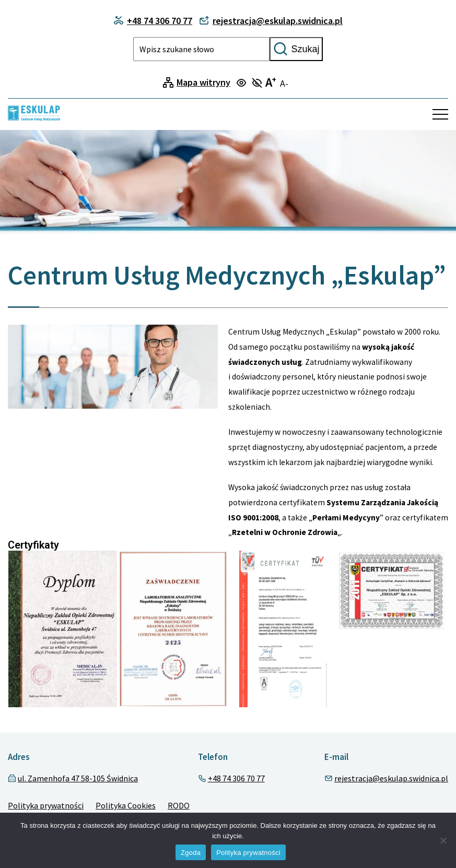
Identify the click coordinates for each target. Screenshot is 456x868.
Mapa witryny (203, 82)
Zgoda (191, 853)
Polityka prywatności (46, 805)
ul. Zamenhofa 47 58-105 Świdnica (78, 778)
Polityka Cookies (126, 805)
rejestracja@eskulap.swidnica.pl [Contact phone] (271, 21)
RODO (179, 805)
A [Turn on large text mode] (271, 82)
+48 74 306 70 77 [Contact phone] (153, 21)
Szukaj (296, 49)
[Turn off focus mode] (258, 84)
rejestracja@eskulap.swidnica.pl (391, 778)
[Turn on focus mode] (243, 84)
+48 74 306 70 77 (236, 778)
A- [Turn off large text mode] (284, 83)
